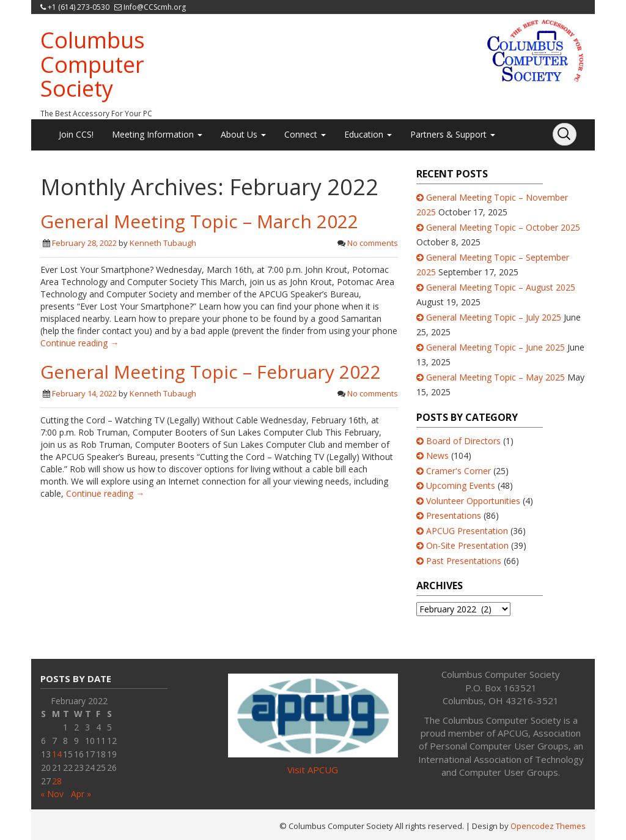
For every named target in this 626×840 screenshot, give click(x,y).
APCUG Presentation (467, 531)
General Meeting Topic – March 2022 (199, 221)
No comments (373, 243)
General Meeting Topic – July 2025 (494, 317)
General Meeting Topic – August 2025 (501, 287)
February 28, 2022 (84, 243)
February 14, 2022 (84, 393)
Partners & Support (453, 134)
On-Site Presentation (467, 545)
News (437, 455)
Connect (305, 134)
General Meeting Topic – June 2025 (495, 347)
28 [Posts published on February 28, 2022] (57, 781)
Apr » (81, 794)
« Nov (52, 794)
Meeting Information (157, 134)
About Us (243, 134)
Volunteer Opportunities (473, 501)
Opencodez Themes (548, 826)
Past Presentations (464, 561)
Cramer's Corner (458, 471)
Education (368, 134)
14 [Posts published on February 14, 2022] (57, 754)
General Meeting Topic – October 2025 (503, 227)
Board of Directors (463, 441)
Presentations (454, 515)
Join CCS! (76, 134)
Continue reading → (79, 343)
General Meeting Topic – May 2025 (495, 377)
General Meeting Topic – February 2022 (211, 372)
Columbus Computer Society (93, 64)
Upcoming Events (461, 485)
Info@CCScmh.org (155, 7)
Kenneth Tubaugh (163, 243)
